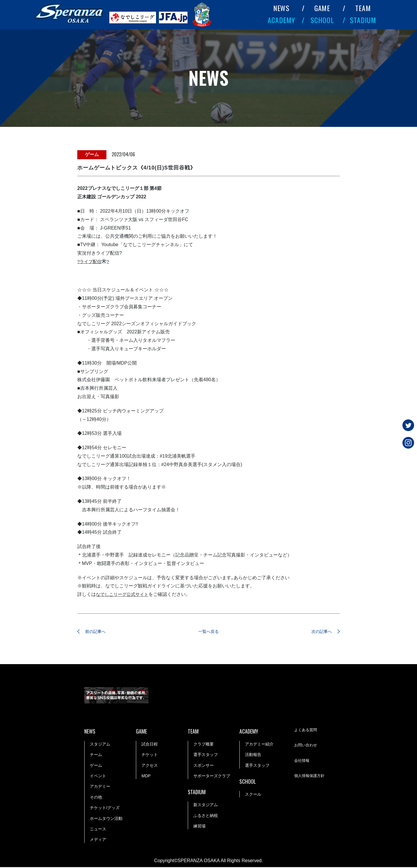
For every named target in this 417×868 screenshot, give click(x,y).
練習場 (199, 827)
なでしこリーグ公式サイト (124, 594)
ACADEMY (281, 20)
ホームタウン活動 (106, 819)
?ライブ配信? (94, 261)
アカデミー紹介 (259, 745)
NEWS (282, 8)
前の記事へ (99, 632)
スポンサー (204, 766)
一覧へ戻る (208, 632)
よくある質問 (306, 731)
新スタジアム (206, 806)
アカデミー (100, 787)
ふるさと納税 (206, 816)
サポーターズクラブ (212, 777)
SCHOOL (322, 20)
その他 (96, 798)
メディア (98, 840)
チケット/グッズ (105, 808)
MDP (146, 777)
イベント (98, 777)
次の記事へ (318, 632)
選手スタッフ (206, 755)
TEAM (363, 8)
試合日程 (150, 745)
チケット (150, 755)
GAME (322, 8)
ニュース (98, 830)
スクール (253, 795)
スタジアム (100, 745)
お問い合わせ (306, 746)
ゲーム (96, 766)
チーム (96, 755)
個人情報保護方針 (311, 777)
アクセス (150, 766)
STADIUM (363, 20)
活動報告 (253, 755)
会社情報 (302, 762)
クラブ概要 (204, 745)
